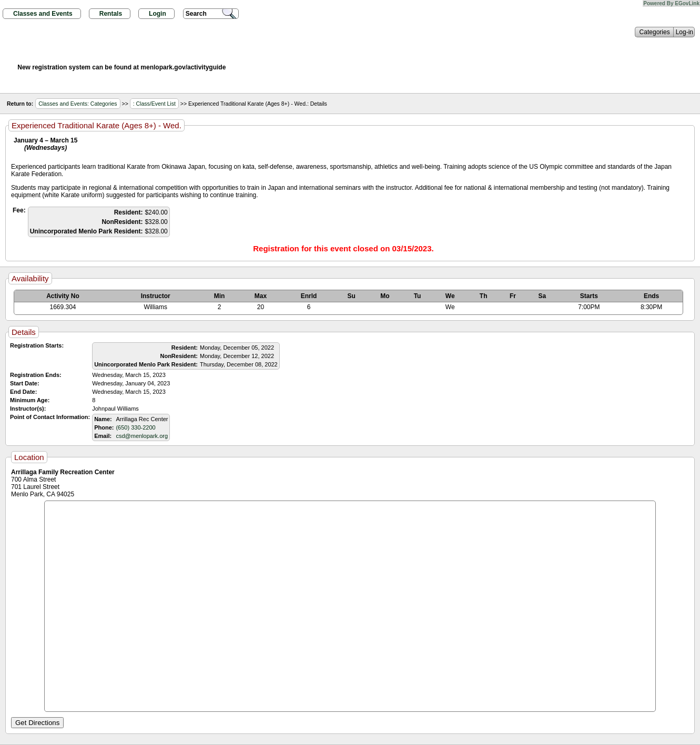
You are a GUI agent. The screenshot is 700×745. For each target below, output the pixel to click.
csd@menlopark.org (142, 436)
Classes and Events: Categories (78, 104)
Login (158, 14)
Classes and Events (43, 14)
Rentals (111, 14)
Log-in (684, 32)
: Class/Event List (154, 104)
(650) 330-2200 (135, 427)
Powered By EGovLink (671, 3)
